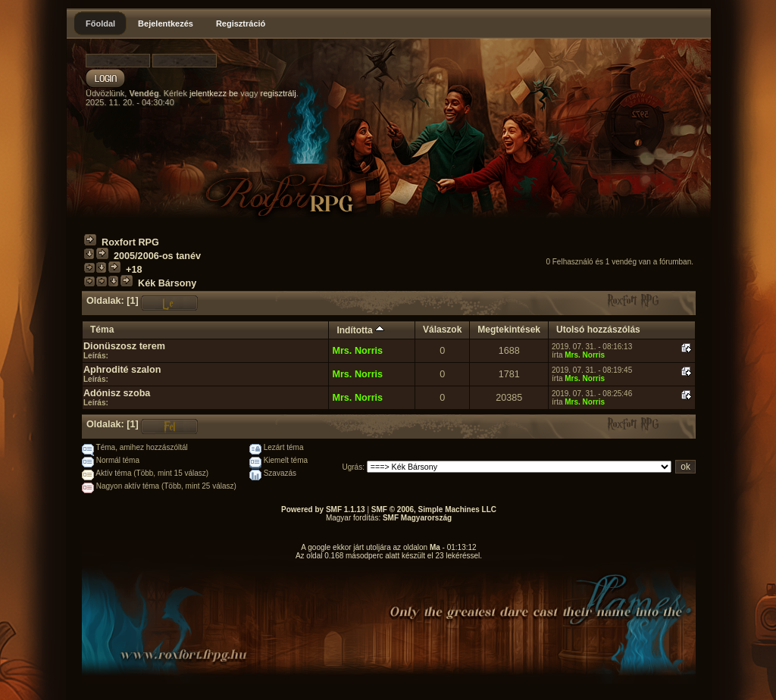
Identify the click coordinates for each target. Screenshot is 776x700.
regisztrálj (278, 93)
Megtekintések (509, 330)
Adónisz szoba (117, 393)
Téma (102, 330)
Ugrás (353, 467)
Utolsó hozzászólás (598, 330)
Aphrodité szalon (122, 370)
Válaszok (442, 330)
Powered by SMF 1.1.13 (323, 509)
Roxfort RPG (130, 242)
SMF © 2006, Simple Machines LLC (434, 509)
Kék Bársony (167, 283)
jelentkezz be (214, 93)
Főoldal (100, 23)
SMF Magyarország (417, 518)
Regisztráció (241, 23)
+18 (134, 270)
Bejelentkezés (166, 23)
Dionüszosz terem (124, 346)
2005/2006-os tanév (157, 256)
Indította (360, 330)
